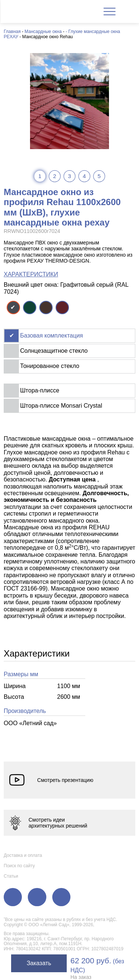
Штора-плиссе (40, 390)
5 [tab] (99, 176)
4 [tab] (84, 176)
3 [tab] (69, 176)
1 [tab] (40, 176)
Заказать (39, 963)
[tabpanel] (69, 101)
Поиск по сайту (19, 865)
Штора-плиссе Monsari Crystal (61, 406)
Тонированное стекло (50, 366)
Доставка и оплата (23, 855)
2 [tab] (54, 176)
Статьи (11, 876)
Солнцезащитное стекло (54, 351)
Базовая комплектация (52, 336)
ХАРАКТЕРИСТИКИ (31, 274)
